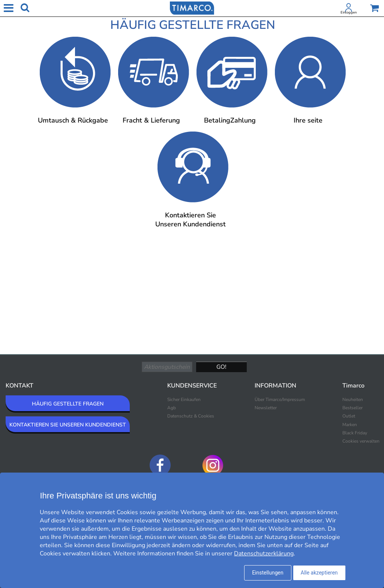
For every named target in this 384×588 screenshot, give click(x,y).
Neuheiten (353, 399)
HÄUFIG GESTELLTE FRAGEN (68, 404)
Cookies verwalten (361, 441)
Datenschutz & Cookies (191, 416)
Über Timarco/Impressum (280, 399)
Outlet (349, 416)
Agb (172, 408)
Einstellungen (268, 573)
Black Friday (355, 433)
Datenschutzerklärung (264, 554)
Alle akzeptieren (319, 573)
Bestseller (352, 408)
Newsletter (266, 408)
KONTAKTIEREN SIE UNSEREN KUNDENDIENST (68, 425)
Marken (350, 425)
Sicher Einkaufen (184, 399)
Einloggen (349, 12)
